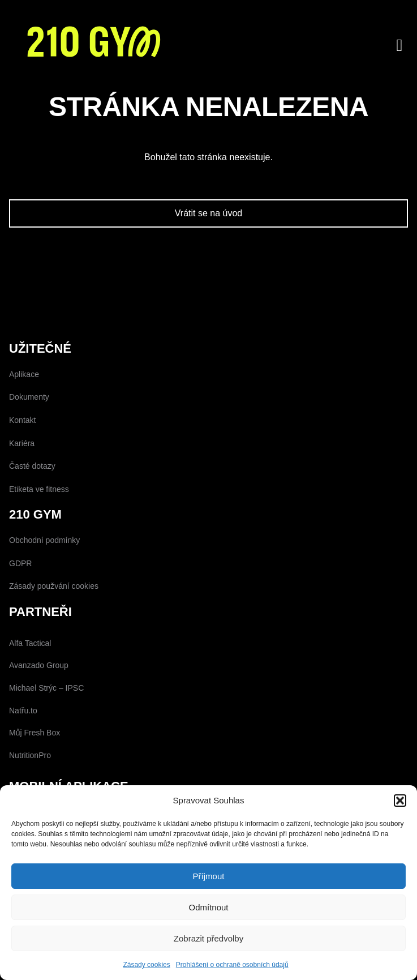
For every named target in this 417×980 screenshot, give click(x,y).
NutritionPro (30, 755)
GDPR (20, 563)
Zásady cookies (146, 965)
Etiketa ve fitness (39, 489)
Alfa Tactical (30, 643)
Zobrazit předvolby (208, 938)
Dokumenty (29, 397)
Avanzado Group (39, 665)
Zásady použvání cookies (54, 586)
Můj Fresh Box (35, 733)
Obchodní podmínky (44, 540)
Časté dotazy (32, 466)
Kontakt (22, 420)
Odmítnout (208, 907)
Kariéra (22, 443)
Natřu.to (23, 711)
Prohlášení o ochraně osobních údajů (232, 965)
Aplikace (24, 374)
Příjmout (209, 876)
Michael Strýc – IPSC (46, 688)
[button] (400, 801)
